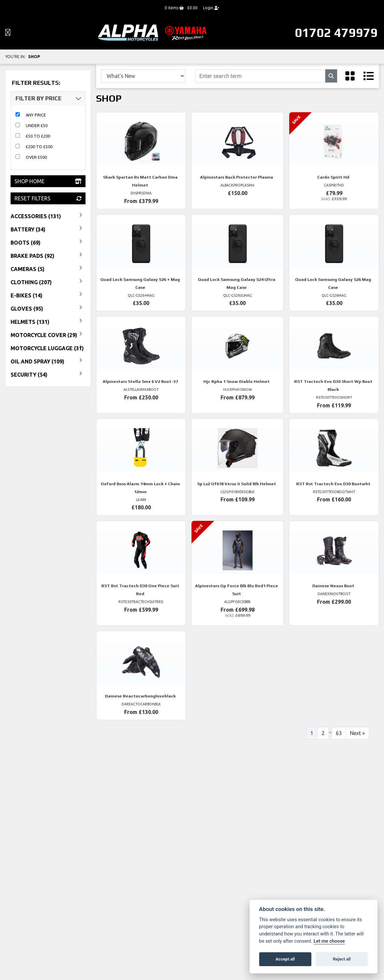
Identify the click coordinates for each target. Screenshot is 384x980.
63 (339, 733)
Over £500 (36, 157)
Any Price (36, 115)
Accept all (285, 959)
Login (211, 8)
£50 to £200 (38, 136)
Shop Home (48, 181)
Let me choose (329, 941)
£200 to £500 (39, 147)
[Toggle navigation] (8, 33)
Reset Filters (48, 198)
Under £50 (37, 125)
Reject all (342, 959)
